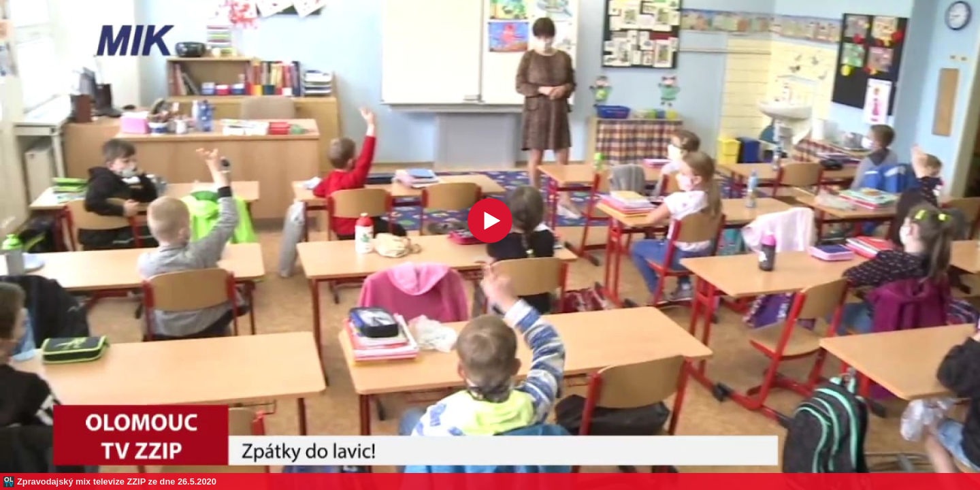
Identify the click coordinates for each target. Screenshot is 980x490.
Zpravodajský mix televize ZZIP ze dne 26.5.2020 (117, 481)
